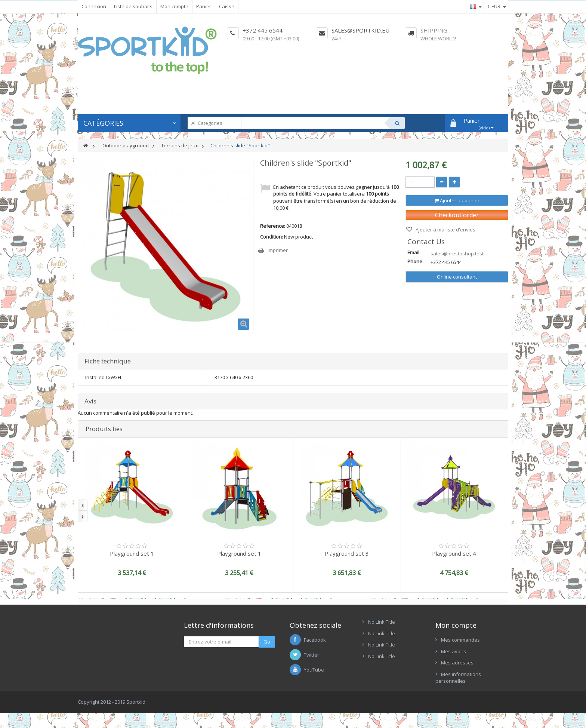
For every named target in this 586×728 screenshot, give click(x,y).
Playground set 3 (347, 553)
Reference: (273, 226)
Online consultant (457, 277)
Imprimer (278, 250)
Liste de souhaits (133, 6)
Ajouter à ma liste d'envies (445, 230)
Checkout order (457, 215)
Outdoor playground (126, 145)
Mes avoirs (454, 651)
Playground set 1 (132, 553)
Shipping (434, 30)
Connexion (94, 6)
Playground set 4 (454, 553)
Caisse (227, 6)
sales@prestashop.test (457, 254)
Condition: (272, 237)
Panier (204, 6)
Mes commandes (460, 640)
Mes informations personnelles (458, 678)
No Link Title (382, 622)
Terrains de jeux (180, 145)
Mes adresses (457, 663)
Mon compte (174, 6)
